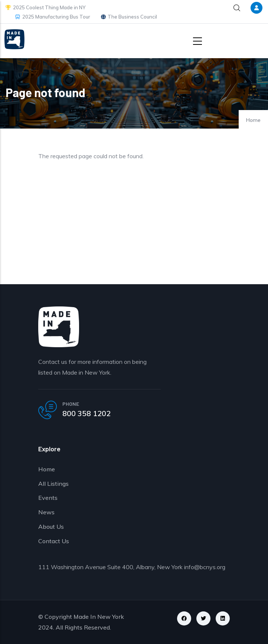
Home (253, 120)
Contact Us (54, 541)
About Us (51, 527)
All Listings (53, 484)
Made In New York (99, 617)
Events (48, 498)
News (46, 512)
